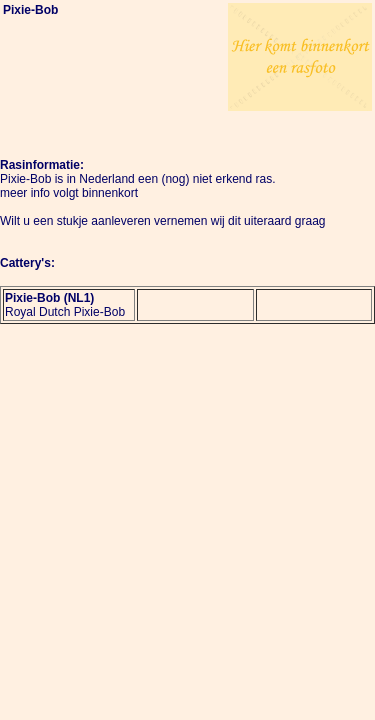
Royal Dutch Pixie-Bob (65, 312)
